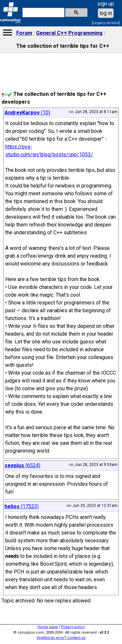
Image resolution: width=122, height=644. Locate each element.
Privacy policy (73, 627)
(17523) (22, 506)
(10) (27, 113)
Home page (48, 627)
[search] (43, 13)
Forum (24, 33)
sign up (106, 4)
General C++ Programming (69, 33)
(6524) (22, 465)
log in (106, 13)
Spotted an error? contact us (61, 638)
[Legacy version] (106, 23)
